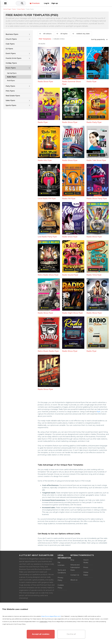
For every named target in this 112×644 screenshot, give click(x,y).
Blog (72, 560)
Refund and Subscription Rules (75, 567)
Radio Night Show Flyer (72, 313)
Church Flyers (11, 39)
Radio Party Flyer (94, 122)
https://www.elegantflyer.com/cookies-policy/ (62, 621)
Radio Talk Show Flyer (96, 160)
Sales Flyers (10, 100)
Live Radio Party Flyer (47, 237)
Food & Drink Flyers (14, 58)
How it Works (86, 561)
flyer (99, 412)
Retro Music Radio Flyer (48, 351)
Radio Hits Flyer (45, 160)
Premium (84, 3)
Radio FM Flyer (69, 199)
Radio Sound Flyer (70, 275)
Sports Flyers (11, 105)
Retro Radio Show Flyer (48, 275)
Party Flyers (10, 86)
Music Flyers (11, 68)
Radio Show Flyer (45, 82)
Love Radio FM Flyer (47, 199)
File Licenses (61, 564)
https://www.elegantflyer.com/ (51, 616)
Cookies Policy (61, 586)
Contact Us (75, 575)
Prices (86, 567)
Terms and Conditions (62, 571)
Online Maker (86, 574)
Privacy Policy (60, 579)
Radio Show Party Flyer (97, 199)
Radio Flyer (91, 82)
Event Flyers (11, 53)
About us (74, 580)
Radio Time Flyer (94, 275)
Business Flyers (12, 34)
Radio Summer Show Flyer (71, 83)
